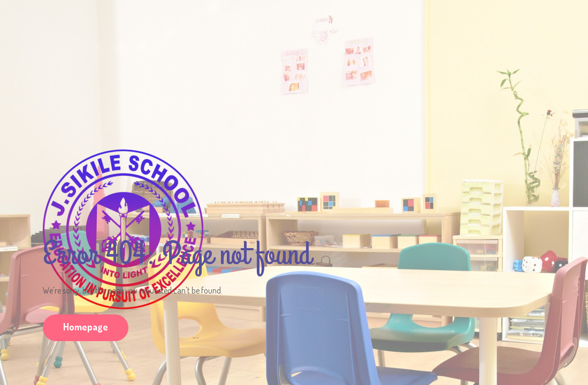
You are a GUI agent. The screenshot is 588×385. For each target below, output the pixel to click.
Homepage (86, 327)
